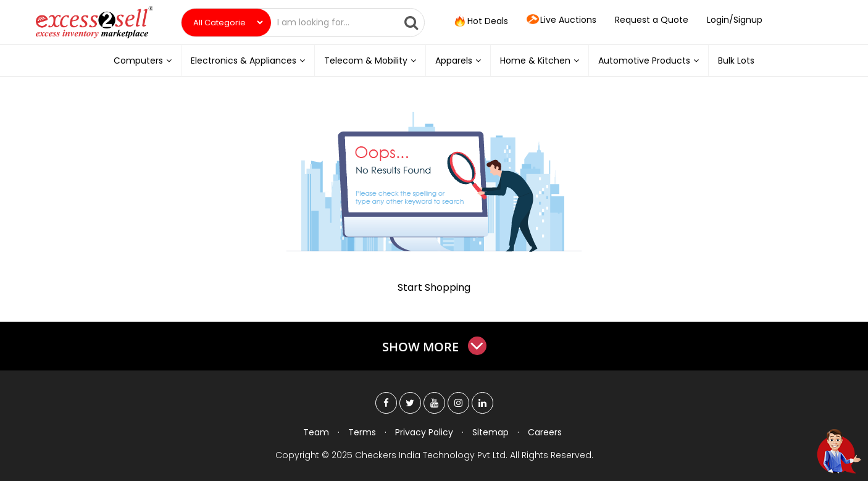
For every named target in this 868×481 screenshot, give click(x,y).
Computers (143, 61)
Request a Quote (652, 20)
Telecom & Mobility (370, 61)
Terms (362, 432)
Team (316, 432)
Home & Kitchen (540, 61)
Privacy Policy (424, 432)
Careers (545, 432)
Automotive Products (649, 61)
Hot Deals (480, 22)
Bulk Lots (736, 61)
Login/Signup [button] (735, 20)
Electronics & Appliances (248, 61)
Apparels (458, 61)
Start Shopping (434, 287)
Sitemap (490, 432)
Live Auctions (561, 20)
